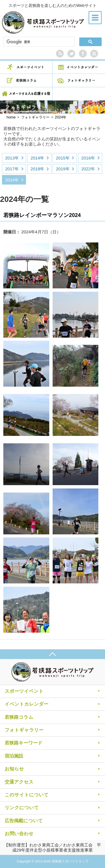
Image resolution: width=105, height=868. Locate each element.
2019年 (63, 169)
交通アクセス (19, 782)
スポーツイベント (24, 691)
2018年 (37, 169)
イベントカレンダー (27, 704)
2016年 (88, 158)
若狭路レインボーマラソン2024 (42, 215)
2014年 (37, 158)
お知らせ (14, 769)
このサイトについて (27, 795)
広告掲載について (24, 821)
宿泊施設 (14, 756)
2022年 (88, 169)
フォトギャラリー (24, 730)
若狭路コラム (19, 717)
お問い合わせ (19, 834)
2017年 (12, 169)
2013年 (12, 158)
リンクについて (22, 808)
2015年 (63, 158)
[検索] (38, 42)
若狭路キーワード (24, 743)
